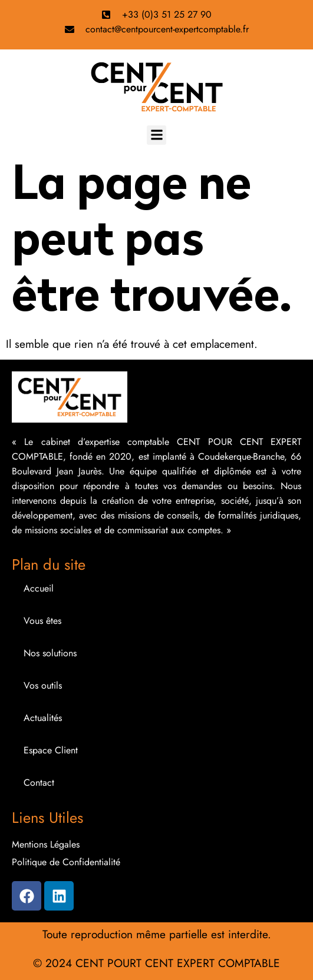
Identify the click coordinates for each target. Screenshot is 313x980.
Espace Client (51, 750)
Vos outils (43, 685)
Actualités (43, 718)
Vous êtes (42, 621)
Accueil (39, 588)
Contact (39, 783)
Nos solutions (50, 653)
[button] (156, 135)
